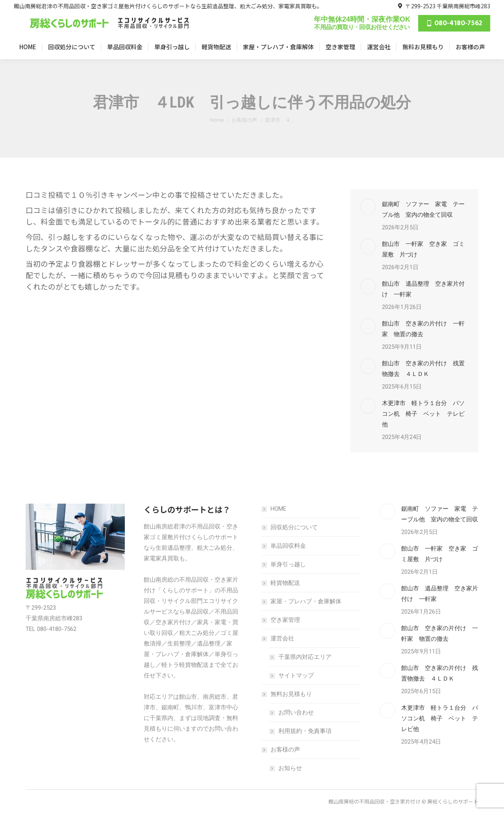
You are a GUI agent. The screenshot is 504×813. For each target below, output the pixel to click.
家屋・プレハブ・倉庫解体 (306, 601)
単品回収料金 (288, 546)
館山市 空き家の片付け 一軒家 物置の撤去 (423, 329)
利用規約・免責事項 (305, 731)
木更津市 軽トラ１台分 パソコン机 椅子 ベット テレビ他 (423, 414)
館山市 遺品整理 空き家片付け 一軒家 (423, 289)
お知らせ (290, 768)
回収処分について (294, 527)
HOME (278, 509)
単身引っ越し (288, 564)
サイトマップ (296, 675)
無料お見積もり (287, 694)
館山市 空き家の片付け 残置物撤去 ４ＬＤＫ (423, 369)
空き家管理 (285, 620)
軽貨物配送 (285, 583)
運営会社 (278, 638)
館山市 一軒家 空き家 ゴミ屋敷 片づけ (423, 249)
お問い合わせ (296, 713)
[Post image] (368, 207)
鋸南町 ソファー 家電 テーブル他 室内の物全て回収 (423, 209)
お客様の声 (281, 750)
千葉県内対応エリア (305, 657)
